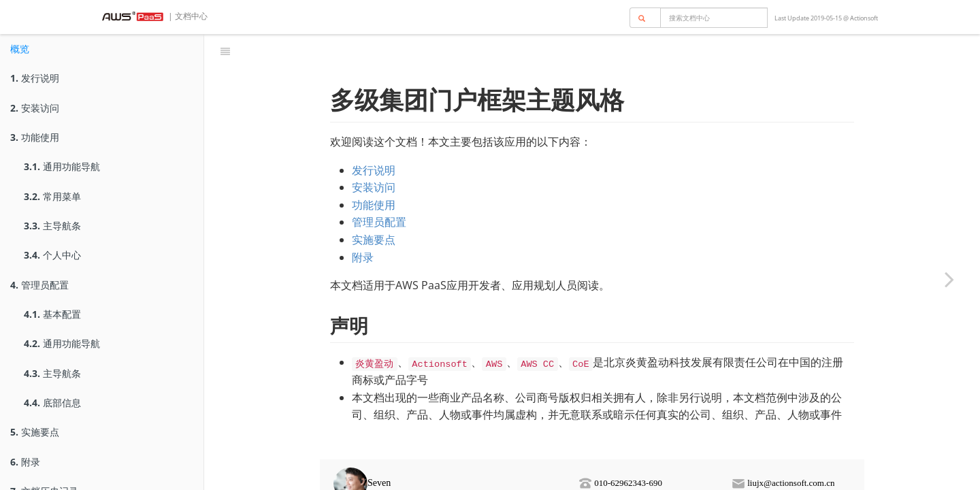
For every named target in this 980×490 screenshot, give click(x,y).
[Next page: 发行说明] (949, 279)
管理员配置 (39, 285)
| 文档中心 (187, 16)
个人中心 (52, 255)
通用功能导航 (62, 166)
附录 (25, 462)
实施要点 (35, 432)
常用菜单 (52, 196)
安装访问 (35, 108)
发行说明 (35, 78)
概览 (20, 49)
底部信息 (52, 403)
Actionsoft (864, 18)
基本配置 (52, 314)
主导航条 (52, 226)
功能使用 (35, 137)
